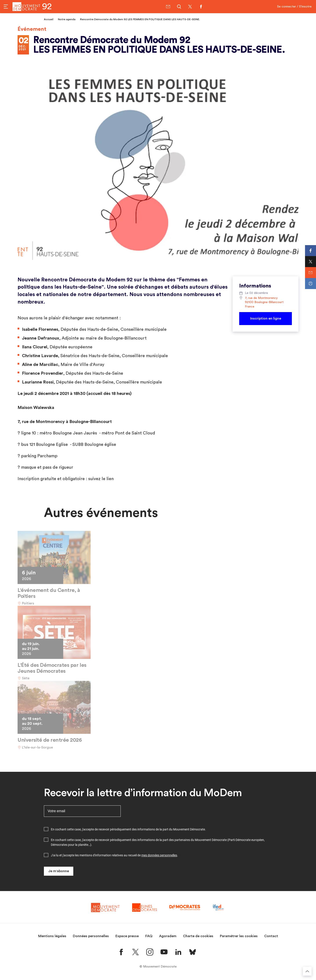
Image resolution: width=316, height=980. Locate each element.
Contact (271, 936)
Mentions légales (52, 936)
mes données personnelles (159, 855)
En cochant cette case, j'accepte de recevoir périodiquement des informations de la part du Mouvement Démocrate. (128, 829)
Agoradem (168, 936)
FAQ (149, 936)
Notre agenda (67, 19)
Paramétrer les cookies (239, 936)
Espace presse (127, 936)
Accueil (49, 19)
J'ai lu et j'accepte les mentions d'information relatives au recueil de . (114, 855)
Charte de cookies (198, 936)
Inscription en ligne (266, 318)
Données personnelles (91, 936)
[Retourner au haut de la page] (307, 971)
